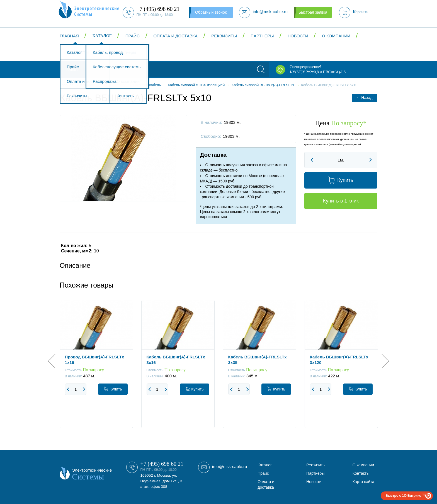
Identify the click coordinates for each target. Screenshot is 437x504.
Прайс (133, 36)
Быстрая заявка (313, 12)
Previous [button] (55, 361)
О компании (336, 36)
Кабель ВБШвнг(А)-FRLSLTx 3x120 (339, 360)
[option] (96, 368)
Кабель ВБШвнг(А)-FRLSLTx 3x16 (176, 360)
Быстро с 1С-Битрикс (403, 496)
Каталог (102, 36)
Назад (364, 97)
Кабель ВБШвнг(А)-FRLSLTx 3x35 (258, 360)
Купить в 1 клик (341, 201)
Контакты (78, 53)
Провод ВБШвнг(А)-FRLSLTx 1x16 (95, 360)
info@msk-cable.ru (230, 466)
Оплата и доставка (175, 36)
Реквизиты (224, 36)
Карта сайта (363, 482)
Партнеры (262, 36)
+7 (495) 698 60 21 (162, 464)
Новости (298, 36)
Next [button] (382, 361)
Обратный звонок (211, 12)
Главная (69, 36)
